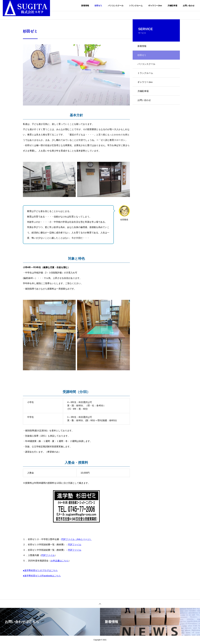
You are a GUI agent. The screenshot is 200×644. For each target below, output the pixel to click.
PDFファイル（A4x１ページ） (77, 539)
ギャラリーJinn (155, 6)
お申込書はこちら (60, 561)
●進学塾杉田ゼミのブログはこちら (40, 570)
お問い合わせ (189, 6)
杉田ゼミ (98, 6)
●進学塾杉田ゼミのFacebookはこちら (42, 576)
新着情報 (85, 6)
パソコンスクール (116, 6)
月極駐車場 (172, 6)
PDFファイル (75, 545)
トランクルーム (136, 6)
